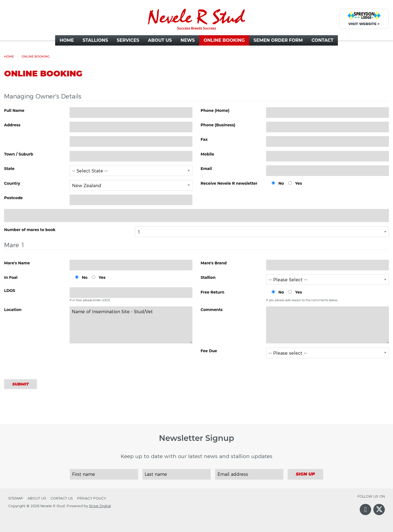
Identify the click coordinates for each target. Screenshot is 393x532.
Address (12, 125)
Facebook (365, 515)
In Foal (11, 277)
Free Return (212, 292)
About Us (37, 498)
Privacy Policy (92, 498)
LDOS (10, 291)
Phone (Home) (215, 110)
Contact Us (62, 498)
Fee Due (209, 351)
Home (9, 56)
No (281, 183)
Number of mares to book (30, 230)
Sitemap (16, 498)
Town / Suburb (19, 154)
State (9, 169)
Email (206, 169)
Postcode (13, 198)
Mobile (207, 154)
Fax (204, 139)
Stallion (208, 277)
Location (13, 310)
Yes (298, 183)
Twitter (379, 514)
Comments (212, 310)
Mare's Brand (214, 263)
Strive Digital (100, 506)
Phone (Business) (218, 125)
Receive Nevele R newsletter (229, 183)
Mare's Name (17, 263)
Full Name (14, 110)
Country (12, 183)
